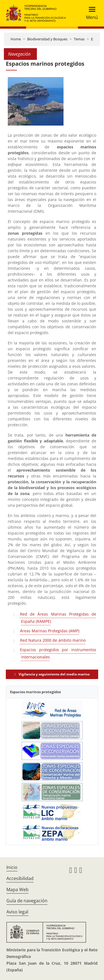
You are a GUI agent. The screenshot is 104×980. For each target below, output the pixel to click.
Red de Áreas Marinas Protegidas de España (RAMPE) (58, 618)
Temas (79, 39)
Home (16, 39)
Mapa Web (17, 890)
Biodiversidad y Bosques (47, 39)
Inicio (12, 867)
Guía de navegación (27, 901)
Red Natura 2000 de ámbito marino (53, 640)
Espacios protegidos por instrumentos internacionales (58, 653)
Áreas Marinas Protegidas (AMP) (50, 631)
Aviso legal (17, 912)
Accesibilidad (20, 878)
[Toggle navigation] (90, 13)
